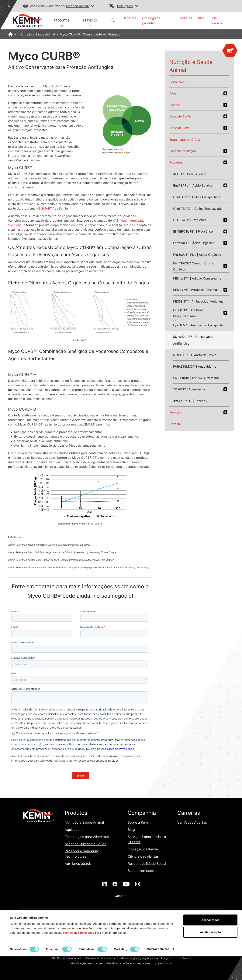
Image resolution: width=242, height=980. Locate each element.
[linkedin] (104, 884)
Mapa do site (118, 932)
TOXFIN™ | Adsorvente (189, 389)
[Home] (11, 34)
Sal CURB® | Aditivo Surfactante (196, 378)
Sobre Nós (177, 82)
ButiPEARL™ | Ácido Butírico (193, 185)
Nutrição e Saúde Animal (37, 34)
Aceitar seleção (210, 956)
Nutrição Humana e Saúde (85, 844)
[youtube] (126, 884)
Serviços (176, 412)
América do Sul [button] (77, 6)
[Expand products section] (225, 162)
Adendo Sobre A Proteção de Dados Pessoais (81, 919)
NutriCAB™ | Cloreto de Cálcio (195, 355)
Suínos (174, 105)
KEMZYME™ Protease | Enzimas (196, 290)
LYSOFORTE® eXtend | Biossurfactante (189, 313)
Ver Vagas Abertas (192, 822)
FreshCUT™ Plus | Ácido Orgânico (197, 255)
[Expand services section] (225, 412)
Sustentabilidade (141, 871)
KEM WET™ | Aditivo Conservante (197, 278)
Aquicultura (74, 830)
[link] (28, 20)
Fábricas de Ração (183, 151)
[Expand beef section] (225, 116)
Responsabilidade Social (147, 864)
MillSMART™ (45, 208)
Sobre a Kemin (139, 822)
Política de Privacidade (147, 932)
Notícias (186, 18)
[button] (93, 6)
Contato (175, 424)
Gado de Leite (180, 128)
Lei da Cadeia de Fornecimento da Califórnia (77, 932)
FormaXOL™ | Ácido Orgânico (194, 243)
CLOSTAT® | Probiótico (190, 220)
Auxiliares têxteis (78, 864)
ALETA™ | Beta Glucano (190, 174)
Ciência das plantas (144, 856)
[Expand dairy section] (225, 128)
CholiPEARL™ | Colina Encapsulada (198, 209)
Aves (173, 93)
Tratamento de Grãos (185, 140)
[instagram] (138, 884)
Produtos (176, 162)
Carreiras (129, 18)
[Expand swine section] (225, 105)
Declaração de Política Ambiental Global (164, 919)
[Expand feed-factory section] (225, 151)
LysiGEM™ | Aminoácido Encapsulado (200, 325)
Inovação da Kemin (143, 849)
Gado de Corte (180, 116)
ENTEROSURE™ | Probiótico (193, 231)
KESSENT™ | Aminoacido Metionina (198, 301)
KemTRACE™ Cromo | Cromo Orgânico (194, 266)
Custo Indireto (125, 919)
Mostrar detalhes (158, 973)
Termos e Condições (180, 932)
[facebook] (115, 884)
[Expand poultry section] (225, 93)
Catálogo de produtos (151, 21)
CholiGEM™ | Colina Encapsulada (197, 197)
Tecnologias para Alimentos (87, 837)
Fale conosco (217, 21)
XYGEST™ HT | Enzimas (190, 401)
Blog (201, 18)
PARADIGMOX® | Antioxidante (195, 366)
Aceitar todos (210, 944)
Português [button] (125, 6)
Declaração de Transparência (87, 925)
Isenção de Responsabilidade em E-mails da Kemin (142, 925)
